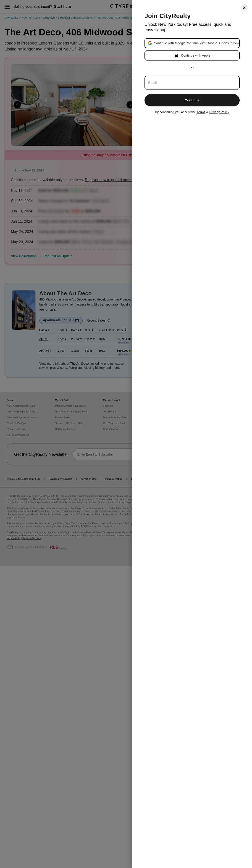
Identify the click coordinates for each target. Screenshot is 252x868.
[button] (196, 43)
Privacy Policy (219, 112)
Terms (201, 112)
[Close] (244, 8)
